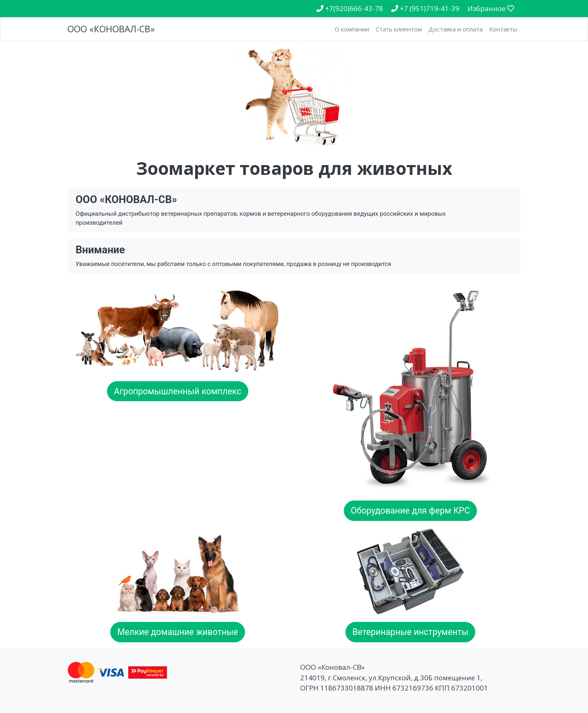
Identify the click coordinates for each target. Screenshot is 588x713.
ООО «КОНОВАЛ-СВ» (111, 29)
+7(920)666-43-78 (350, 8)
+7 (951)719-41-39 (425, 8)
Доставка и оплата (455, 29)
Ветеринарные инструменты (410, 632)
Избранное (491, 8)
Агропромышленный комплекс (178, 391)
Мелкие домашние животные (178, 632)
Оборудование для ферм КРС (410, 511)
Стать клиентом (399, 29)
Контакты (503, 29)
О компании (352, 29)
